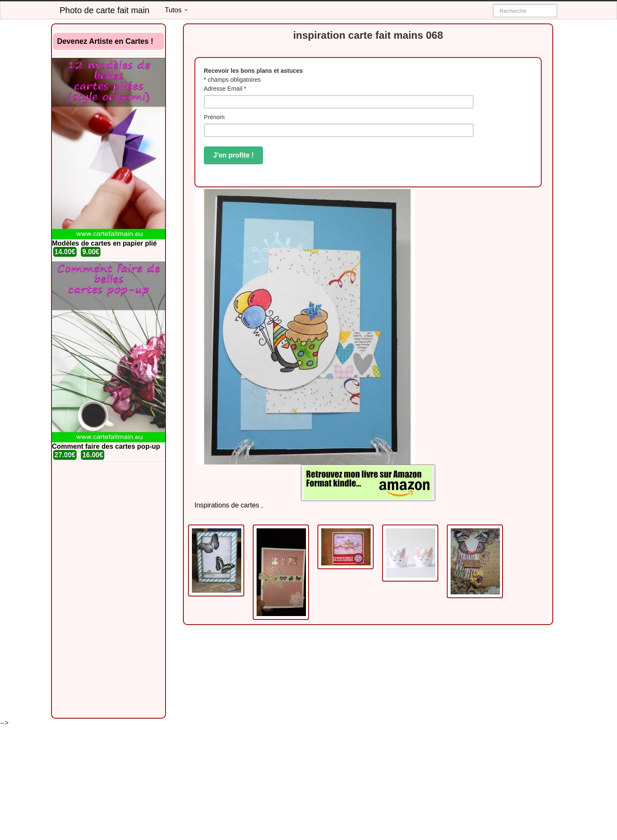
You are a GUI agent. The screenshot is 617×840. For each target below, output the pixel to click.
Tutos (176, 10)
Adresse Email (225, 89)
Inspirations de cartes (227, 505)
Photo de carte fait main (104, 10)
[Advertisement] (109, 590)
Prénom (214, 117)
